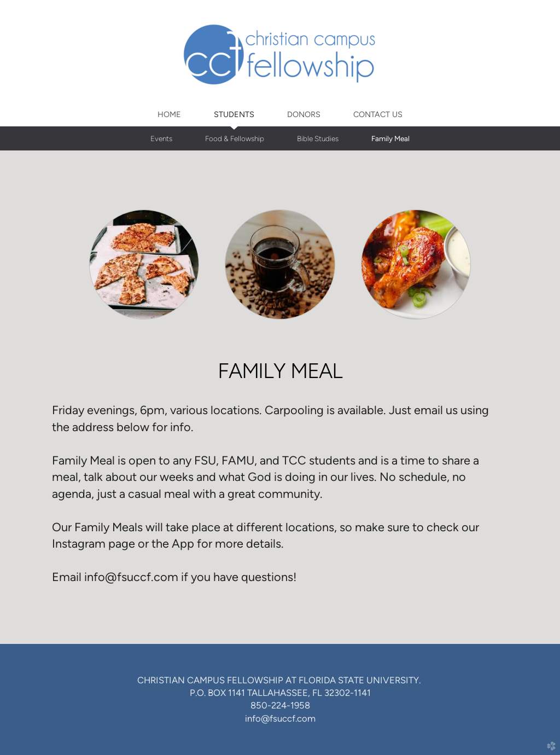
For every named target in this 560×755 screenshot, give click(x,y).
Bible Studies (318, 138)
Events (161, 138)
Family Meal (390, 138)
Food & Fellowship (235, 138)
